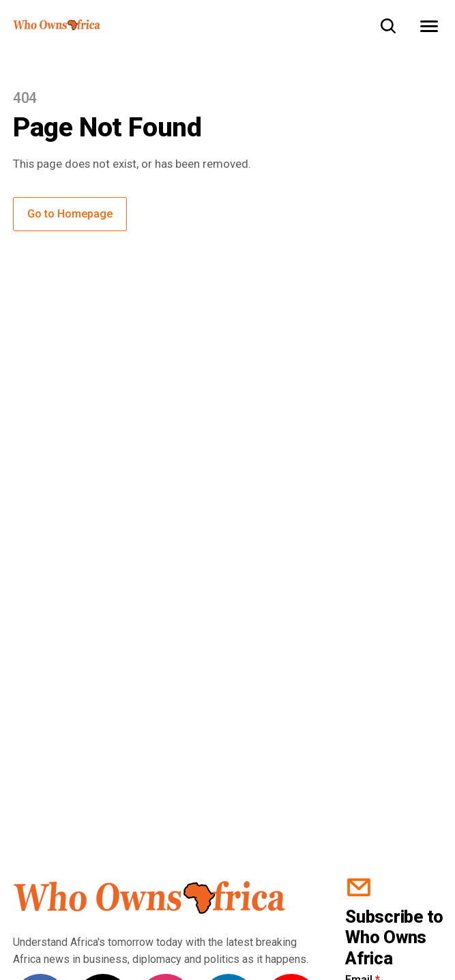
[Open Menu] (429, 26)
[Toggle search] (388, 26)
